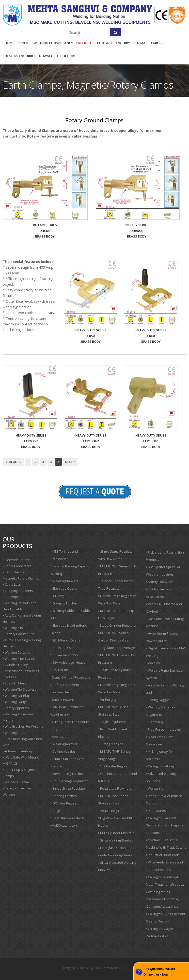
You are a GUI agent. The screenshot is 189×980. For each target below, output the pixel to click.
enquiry (123, 43)
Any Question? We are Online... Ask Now (159, 972)
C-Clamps (11, 597)
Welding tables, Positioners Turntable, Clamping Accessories (162, 899)
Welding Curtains (16, 652)
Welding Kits (13, 628)
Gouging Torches (64, 603)
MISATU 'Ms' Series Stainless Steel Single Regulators (113, 714)
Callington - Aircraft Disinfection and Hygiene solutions (165, 825)
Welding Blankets (64, 581)
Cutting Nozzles (63, 751)
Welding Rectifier (64, 744)
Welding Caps (14, 733)
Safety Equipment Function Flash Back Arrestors (65, 692)
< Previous (13, 462)
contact (105, 43)
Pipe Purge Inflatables (163, 729)
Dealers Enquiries (20, 56)
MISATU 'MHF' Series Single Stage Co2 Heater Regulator (115, 759)
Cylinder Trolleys (16, 665)
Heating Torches (64, 796)
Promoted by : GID (115, 968)
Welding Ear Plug (16, 696)
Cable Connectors (17, 566)
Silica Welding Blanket (115, 840)
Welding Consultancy (53, 43)
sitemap (140, 43)
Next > (70, 462)
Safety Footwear (159, 582)
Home (9, 43)
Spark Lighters (14, 683)
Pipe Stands (156, 811)
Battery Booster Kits (18, 634)
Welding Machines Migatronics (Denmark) (161, 715)
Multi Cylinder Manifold (116, 833)
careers (158, 43)
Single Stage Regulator (68, 788)
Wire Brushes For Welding (23, 726)
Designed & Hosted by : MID (81, 968)
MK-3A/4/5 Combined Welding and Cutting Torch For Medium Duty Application (70, 722)
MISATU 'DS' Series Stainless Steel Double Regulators (113, 803)
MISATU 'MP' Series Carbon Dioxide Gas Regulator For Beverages (117, 640)
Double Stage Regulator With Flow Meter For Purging (117, 692)
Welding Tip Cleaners (19, 689)
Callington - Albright (161, 766)
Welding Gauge (15, 702)
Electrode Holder (16, 560)
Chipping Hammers (18, 591)
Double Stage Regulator (69, 781)
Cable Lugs (12, 584)
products (85, 43)
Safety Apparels (16, 708)
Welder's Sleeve (16, 782)
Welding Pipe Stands (19, 659)
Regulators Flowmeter (115, 788)
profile (24, 43)
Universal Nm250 (64, 655)
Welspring (154, 788)
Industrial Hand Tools (163, 855)
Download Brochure (57, 56)
